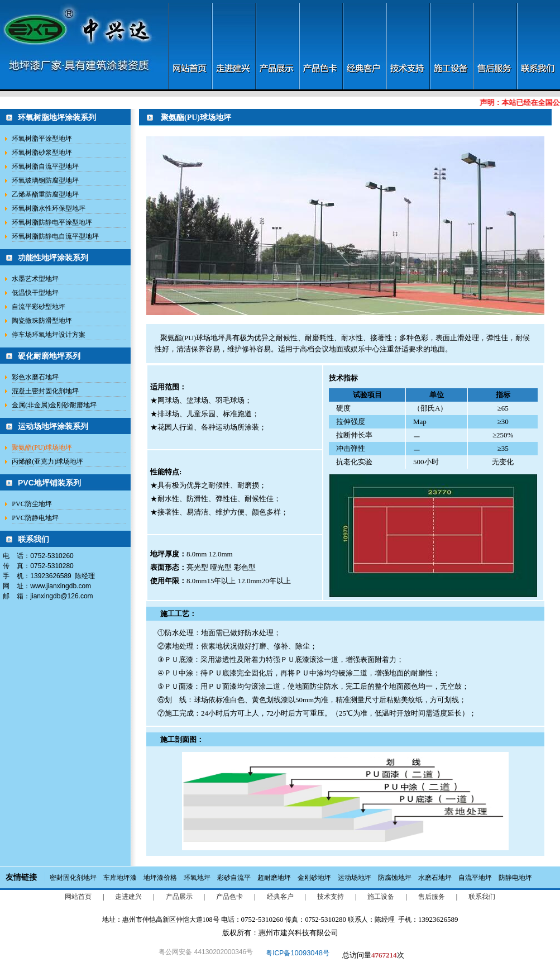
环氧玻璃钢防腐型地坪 (45, 180)
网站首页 (78, 897)
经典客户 (280, 897)
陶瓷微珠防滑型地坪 (42, 321)
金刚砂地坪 (314, 878)
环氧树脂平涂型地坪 (42, 139)
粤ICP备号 (298, 953)
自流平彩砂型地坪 (39, 307)
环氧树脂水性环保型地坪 (49, 208)
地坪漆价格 (160, 878)
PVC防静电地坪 (35, 518)
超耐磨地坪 (274, 878)
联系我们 (482, 897)
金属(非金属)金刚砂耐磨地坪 (54, 405)
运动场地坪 (355, 878)
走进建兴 (128, 897)
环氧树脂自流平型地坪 (45, 166)
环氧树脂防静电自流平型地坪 (55, 236)
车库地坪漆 (120, 878)
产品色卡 (229, 897)
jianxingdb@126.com (61, 596)
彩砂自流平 (234, 878)
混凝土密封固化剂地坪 (45, 391)
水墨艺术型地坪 (35, 279)
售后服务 (432, 897)
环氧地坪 (197, 878)
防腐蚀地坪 (395, 878)
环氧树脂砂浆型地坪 (42, 153)
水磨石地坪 (435, 878)
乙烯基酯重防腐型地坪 (45, 194)
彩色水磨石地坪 (35, 377)
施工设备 (381, 897)
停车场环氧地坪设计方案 (49, 335)
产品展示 (179, 897)
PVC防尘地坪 (32, 504)
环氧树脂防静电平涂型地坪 (52, 222)
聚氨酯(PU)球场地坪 (42, 447)
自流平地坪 (475, 878)
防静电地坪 (515, 878)
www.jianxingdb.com (61, 586)
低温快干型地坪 (35, 293)
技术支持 (331, 897)
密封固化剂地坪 (73, 878)
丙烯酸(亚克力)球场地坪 (47, 461)
